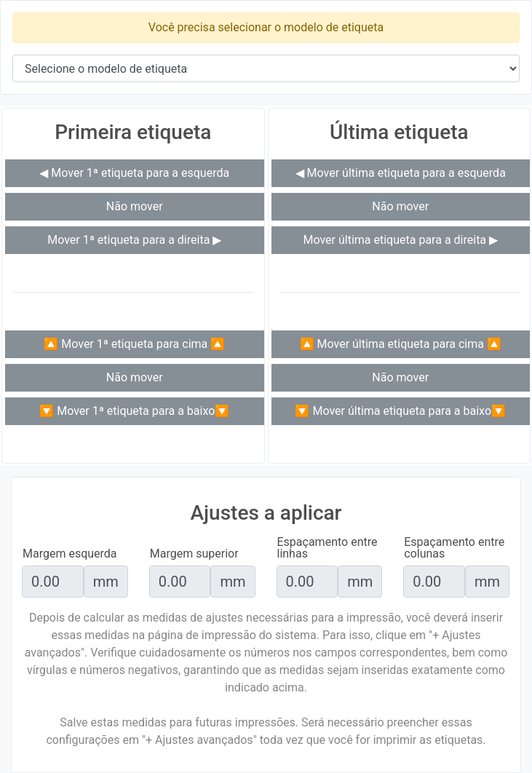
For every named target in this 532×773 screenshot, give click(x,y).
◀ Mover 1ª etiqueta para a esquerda (134, 173)
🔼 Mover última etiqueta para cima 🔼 (401, 344)
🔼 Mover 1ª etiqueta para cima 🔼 (134, 344)
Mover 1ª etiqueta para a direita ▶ (134, 240)
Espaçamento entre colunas (454, 548)
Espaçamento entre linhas (327, 548)
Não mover (135, 206)
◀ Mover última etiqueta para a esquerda (401, 173)
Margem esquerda (70, 554)
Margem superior (194, 554)
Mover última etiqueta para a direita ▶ (400, 240)
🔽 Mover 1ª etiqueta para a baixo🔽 (134, 411)
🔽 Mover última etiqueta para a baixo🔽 (400, 411)
